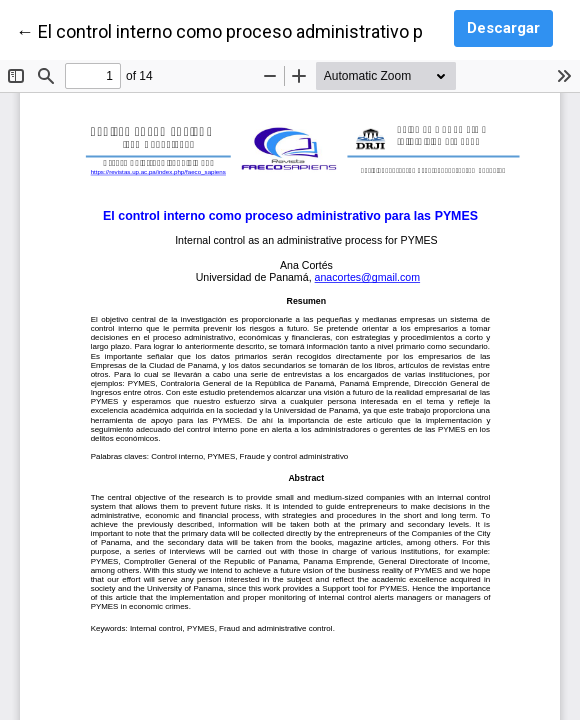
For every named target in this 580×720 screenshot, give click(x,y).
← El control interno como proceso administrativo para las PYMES (276, 30)
